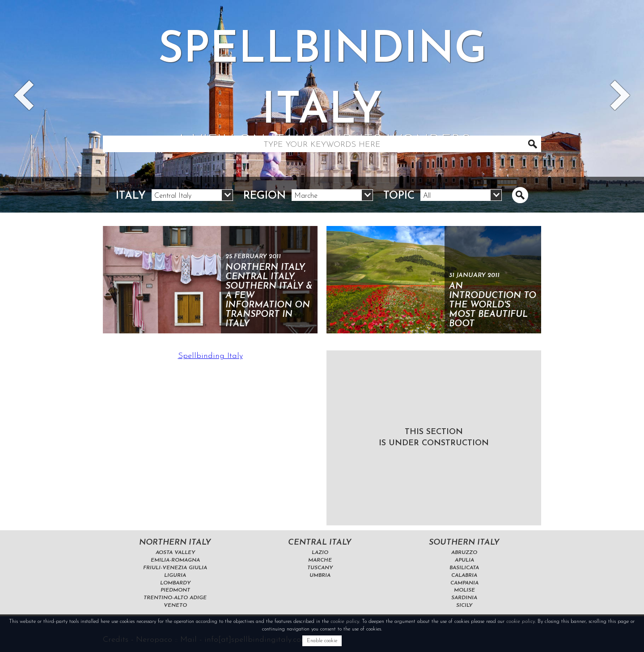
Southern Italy (464, 543)
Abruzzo (464, 553)
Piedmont (175, 590)
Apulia (464, 560)
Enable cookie (322, 641)
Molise (464, 590)
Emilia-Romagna (175, 560)
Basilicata (464, 568)
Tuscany (320, 568)
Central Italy (320, 543)
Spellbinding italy (322, 91)
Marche (320, 560)
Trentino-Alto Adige (175, 598)
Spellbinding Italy (210, 356)
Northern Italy (175, 543)
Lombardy (175, 583)
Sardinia (464, 598)
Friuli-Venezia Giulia (175, 568)
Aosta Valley (175, 553)
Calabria (464, 575)
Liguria (175, 575)
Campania (464, 583)
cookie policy (345, 622)
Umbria (320, 575)
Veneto (175, 605)
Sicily (464, 605)
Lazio (320, 553)
